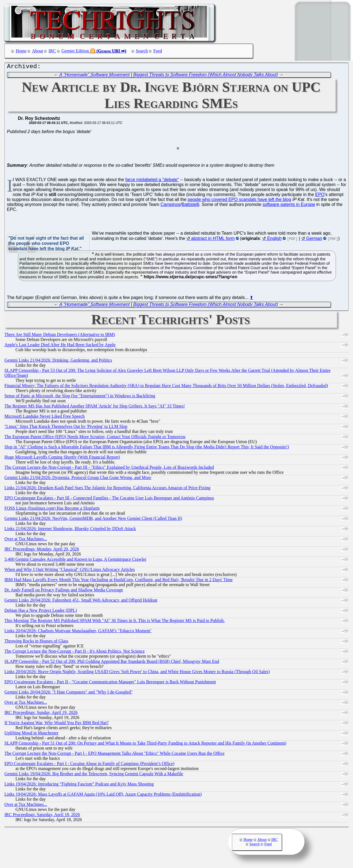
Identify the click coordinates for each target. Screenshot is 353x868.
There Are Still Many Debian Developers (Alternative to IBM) (60, 336)
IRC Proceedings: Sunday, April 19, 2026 (41, 714)
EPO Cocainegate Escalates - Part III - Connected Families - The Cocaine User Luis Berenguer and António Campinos (109, 499)
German (314, 240)
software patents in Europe (289, 206)
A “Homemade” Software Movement (95, 76)
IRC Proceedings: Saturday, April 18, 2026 (42, 816)
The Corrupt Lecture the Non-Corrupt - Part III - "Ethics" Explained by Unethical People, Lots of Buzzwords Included (109, 469)
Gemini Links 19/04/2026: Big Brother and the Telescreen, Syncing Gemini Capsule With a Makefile (94, 775)
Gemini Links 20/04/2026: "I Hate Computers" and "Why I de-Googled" (69, 693)
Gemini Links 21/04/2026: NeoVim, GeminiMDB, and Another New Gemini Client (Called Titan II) (93, 520)
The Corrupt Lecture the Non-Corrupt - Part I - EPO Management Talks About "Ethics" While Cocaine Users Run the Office (114, 755)
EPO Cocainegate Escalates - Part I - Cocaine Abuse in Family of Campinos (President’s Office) (89, 765)
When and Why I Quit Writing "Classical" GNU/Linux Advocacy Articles (70, 571)
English (274, 240)
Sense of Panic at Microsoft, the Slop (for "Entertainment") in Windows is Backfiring (80, 397)
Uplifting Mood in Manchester (31, 734)
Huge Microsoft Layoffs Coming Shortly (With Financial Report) (62, 458)
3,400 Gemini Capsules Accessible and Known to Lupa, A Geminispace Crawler (75, 561)
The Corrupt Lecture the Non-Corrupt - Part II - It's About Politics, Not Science (75, 653)
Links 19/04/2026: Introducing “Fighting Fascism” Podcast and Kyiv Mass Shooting (79, 785)
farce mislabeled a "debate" (152, 181)
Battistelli (191, 206)
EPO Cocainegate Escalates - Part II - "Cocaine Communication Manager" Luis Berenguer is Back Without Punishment (110, 683)
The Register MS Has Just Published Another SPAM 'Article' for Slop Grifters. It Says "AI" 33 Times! (95, 407)
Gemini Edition (75, 51)
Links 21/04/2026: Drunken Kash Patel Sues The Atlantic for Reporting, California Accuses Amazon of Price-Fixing (107, 489)
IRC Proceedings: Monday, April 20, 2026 (42, 550)
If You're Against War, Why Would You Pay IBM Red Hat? (57, 724)
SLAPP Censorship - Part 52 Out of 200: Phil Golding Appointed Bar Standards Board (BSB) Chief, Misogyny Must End (112, 663)
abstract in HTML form (213, 240)
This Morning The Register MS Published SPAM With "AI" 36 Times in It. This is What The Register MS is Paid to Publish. (115, 622)
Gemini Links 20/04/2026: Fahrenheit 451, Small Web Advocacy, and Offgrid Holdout (81, 601)
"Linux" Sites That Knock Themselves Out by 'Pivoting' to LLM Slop (66, 428)
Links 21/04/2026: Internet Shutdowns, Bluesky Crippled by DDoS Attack (70, 530)
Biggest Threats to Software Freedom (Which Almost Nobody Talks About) (206, 76)
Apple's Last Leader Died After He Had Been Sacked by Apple (60, 346)
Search (142, 51)
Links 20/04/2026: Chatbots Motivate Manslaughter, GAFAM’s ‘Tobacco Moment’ (78, 632)
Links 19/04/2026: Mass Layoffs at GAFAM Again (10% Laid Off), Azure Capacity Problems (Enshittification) (103, 796)
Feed (158, 51)
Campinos (170, 206)
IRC (52, 51)
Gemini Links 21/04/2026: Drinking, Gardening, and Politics (58, 362)
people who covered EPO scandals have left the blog (240, 201)
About (38, 51)
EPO (320, 196)
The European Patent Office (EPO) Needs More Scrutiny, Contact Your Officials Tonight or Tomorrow (95, 438)
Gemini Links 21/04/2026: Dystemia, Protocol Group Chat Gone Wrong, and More (78, 479)
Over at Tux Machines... (26, 540)
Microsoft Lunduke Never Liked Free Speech (45, 418)
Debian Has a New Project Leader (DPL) (41, 612)
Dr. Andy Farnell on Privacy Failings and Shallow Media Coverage (64, 591)
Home (21, 51)
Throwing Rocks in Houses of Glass (36, 642)
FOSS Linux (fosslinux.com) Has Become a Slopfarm (52, 510)
